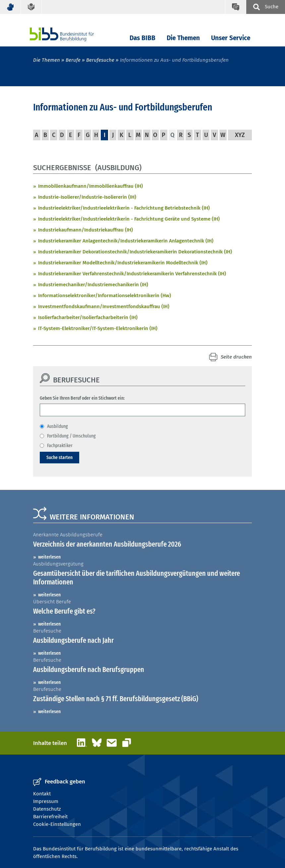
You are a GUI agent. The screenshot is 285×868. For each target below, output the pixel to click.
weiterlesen (49, 557)
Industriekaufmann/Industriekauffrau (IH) (85, 230)
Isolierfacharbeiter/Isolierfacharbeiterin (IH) (88, 317)
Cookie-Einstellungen (57, 824)
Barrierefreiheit (50, 817)
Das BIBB (142, 38)
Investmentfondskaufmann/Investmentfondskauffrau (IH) (104, 306)
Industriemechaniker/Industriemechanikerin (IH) (93, 285)
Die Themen (183, 38)
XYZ (240, 135)
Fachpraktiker (60, 445)
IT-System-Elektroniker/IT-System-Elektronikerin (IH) (98, 328)
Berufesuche (100, 60)
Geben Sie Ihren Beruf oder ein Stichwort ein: (82, 398)
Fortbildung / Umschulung (71, 436)
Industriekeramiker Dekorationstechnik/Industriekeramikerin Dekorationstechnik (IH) (135, 252)
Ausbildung (57, 426)
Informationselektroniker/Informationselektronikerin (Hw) (105, 296)
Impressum (46, 801)
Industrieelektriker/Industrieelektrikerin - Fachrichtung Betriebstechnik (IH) (124, 208)
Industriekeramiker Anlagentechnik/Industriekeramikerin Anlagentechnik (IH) (126, 241)
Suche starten (59, 457)
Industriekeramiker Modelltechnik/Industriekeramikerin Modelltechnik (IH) (123, 263)
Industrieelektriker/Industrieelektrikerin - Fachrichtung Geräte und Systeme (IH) (129, 219)
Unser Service (231, 38)
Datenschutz (47, 809)
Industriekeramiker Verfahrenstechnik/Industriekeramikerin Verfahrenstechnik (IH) (132, 274)
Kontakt (42, 794)
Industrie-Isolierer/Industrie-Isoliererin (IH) (87, 197)
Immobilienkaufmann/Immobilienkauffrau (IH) (90, 186)
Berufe (73, 60)
